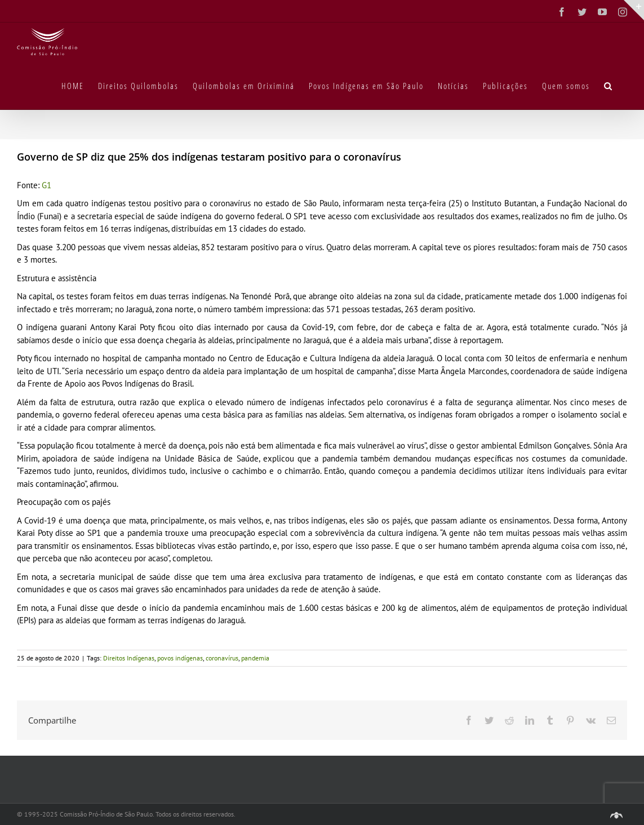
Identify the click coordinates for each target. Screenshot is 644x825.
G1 (46, 185)
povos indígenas (180, 658)
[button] (609, 85)
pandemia (255, 658)
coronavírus (222, 658)
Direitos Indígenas (129, 658)
